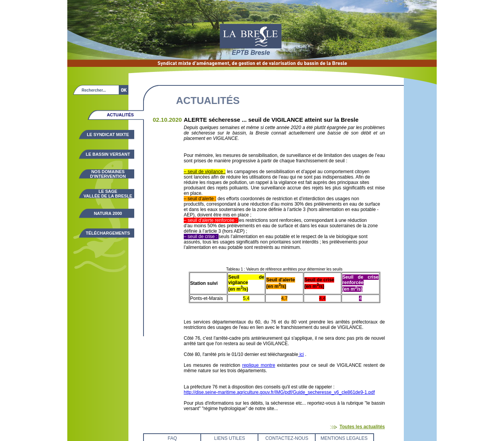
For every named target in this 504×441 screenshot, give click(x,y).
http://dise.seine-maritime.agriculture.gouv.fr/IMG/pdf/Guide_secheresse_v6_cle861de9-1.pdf (279, 392)
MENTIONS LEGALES (344, 438)
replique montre (259, 365)
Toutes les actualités (362, 427)
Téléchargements (108, 233)
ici (301, 354)
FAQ (172, 438)
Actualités (120, 115)
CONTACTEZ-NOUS (287, 438)
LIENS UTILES (229, 438)
